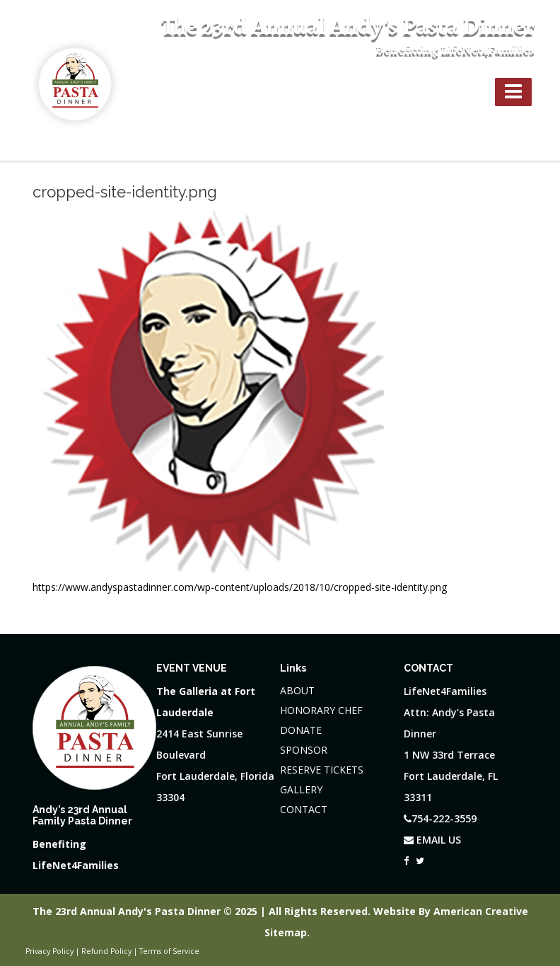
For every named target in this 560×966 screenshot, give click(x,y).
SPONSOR (304, 750)
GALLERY (301, 789)
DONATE (301, 730)
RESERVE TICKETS (322, 770)
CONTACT (304, 809)
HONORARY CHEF (321, 710)
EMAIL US (432, 840)
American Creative (481, 911)
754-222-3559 (441, 90)
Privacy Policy (49, 951)
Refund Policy (106, 951)
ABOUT (297, 690)
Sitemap (286, 932)
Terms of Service (169, 951)
